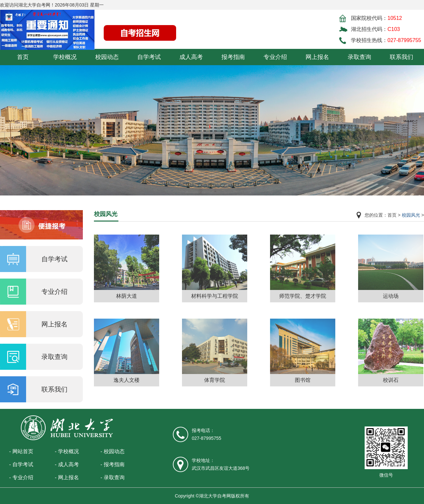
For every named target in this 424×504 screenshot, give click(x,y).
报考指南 (233, 57)
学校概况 (65, 57)
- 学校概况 (67, 451)
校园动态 (107, 57)
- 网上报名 (67, 477)
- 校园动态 (113, 451)
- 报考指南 (113, 464)
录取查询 (359, 57)
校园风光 (411, 215)
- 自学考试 (21, 464)
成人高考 (191, 57)
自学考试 (149, 57)
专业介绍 (275, 57)
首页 (23, 57)
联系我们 (401, 57)
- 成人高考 (67, 464)
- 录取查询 (113, 477)
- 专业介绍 (21, 477)
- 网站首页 (21, 451)
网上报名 (317, 57)
